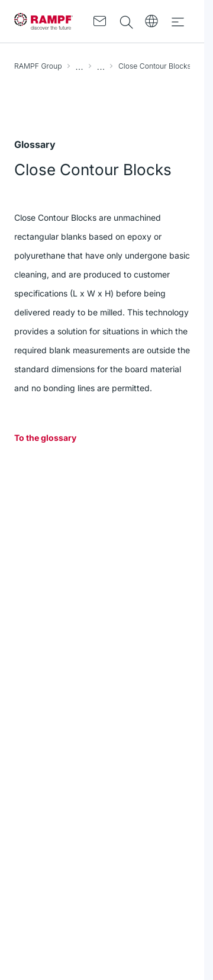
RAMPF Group (38, 66)
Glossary (101, 66)
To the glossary (45, 438)
